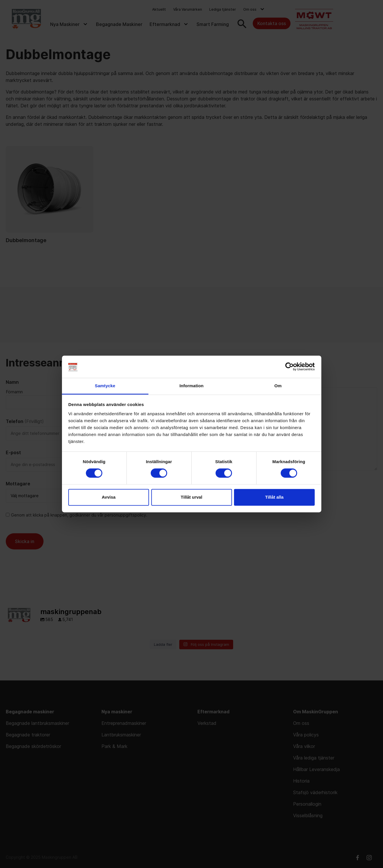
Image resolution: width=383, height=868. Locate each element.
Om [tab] (278, 386)
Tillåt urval (191, 497)
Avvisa (109, 497)
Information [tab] (192, 386)
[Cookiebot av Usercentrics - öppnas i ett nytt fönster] (289, 367)
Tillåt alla (274, 497)
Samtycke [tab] (105, 386)
